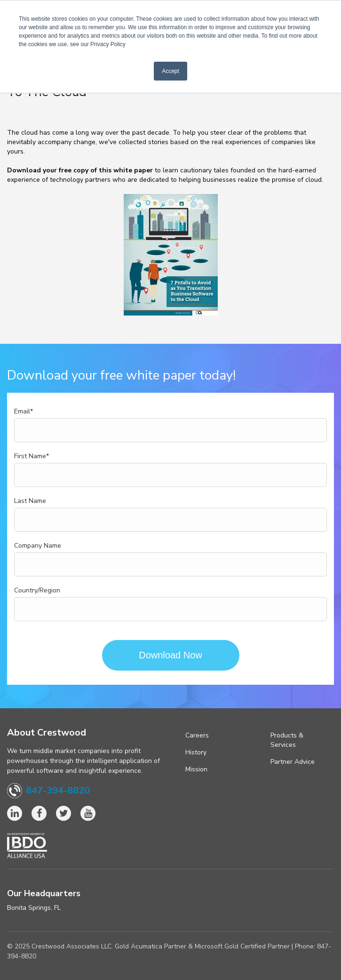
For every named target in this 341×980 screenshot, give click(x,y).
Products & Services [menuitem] (287, 740)
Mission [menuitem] (196, 769)
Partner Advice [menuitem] (293, 762)
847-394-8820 (58, 791)
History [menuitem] (196, 752)
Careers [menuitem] (197, 735)
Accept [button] (170, 71)
